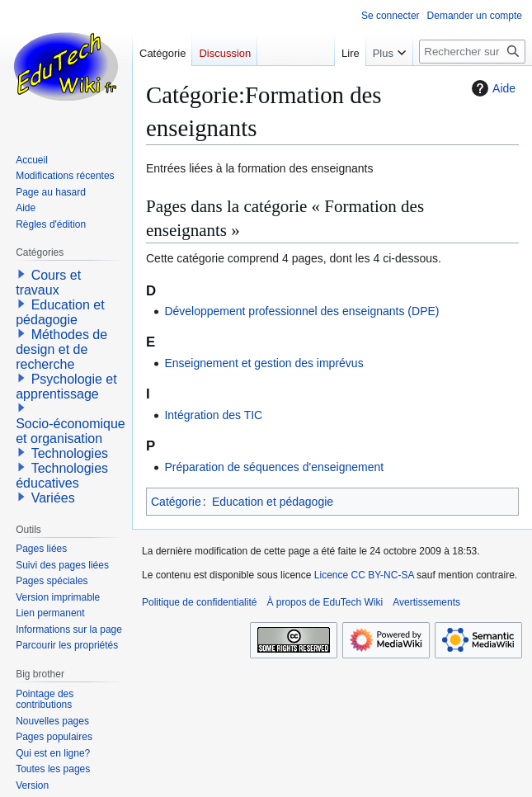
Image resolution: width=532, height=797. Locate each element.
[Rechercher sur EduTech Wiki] (472, 52)
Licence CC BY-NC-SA (364, 575)
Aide (492, 88)
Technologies (70, 453)
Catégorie (176, 502)
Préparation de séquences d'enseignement (274, 467)
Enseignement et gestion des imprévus (264, 363)
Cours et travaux (48, 283)
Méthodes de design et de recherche (61, 349)
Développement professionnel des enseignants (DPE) (301, 311)
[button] (21, 274)
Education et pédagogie (273, 502)
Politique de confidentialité (199, 602)
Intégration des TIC (213, 415)
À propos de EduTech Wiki (325, 602)
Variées (53, 498)
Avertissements (426, 602)
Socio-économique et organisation (71, 431)
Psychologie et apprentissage (66, 387)
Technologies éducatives (62, 476)
